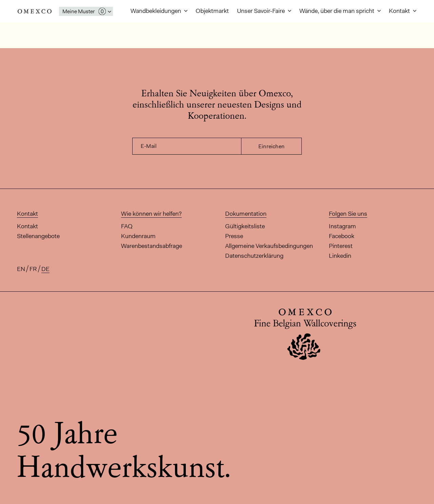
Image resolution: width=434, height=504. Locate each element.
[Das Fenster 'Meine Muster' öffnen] (86, 11)
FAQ (127, 226)
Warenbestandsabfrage (152, 246)
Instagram (342, 226)
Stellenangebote (38, 236)
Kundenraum (138, 236)
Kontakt (400, 11)
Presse (234, 236)
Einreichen (271, 146)
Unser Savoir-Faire (262, 11)
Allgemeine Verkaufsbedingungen (269, 246)
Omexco (35, 11)
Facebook (342, 236)
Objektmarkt (212, 11)
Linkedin (340, 256)
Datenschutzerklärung (254, 256)
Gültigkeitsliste (245, 226)
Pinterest (341, 246)
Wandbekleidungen (156, 11)
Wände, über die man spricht (338, 11)
